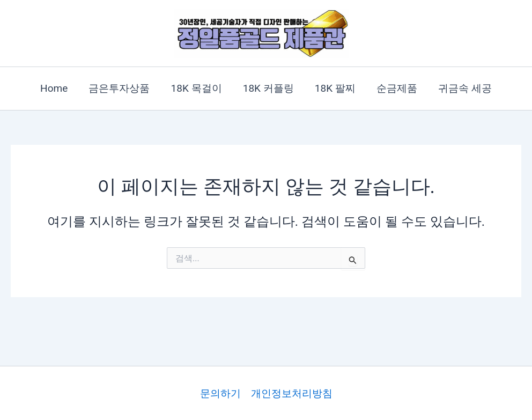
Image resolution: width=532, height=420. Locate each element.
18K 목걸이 (197, 88)
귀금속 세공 (463, 88)
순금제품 (396, 88)
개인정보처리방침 (292, 393)
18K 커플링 (268, 88)
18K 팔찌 (335, 88)
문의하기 (220, 393)
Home (56, 88)
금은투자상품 (121, 88)
